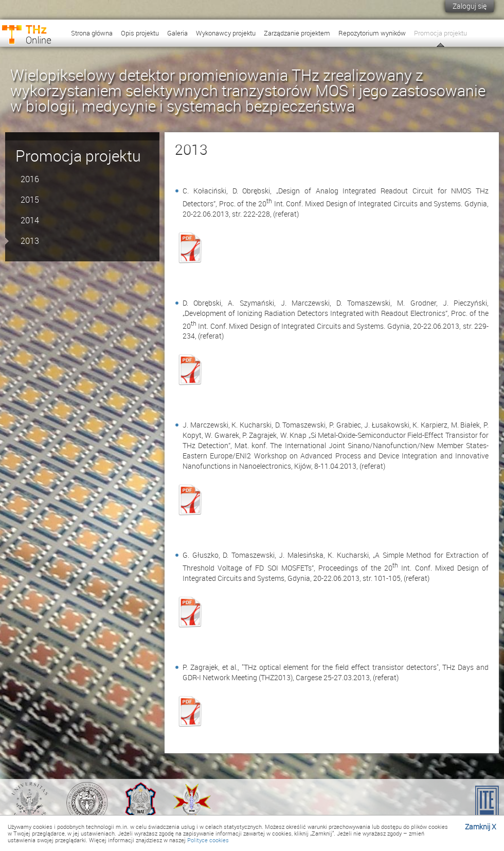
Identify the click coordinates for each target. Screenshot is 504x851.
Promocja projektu (440, 33)
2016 (30, 179)
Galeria (177, 33)
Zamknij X (481, 827)
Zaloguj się (470, 6)
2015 (30, 200)
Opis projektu (140, 33)
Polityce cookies (208, 840)
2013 (30, 241)
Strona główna (92, 33)
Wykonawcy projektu (226, 33)
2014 (30, 220)
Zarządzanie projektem (297, 33)
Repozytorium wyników (372, 33)
